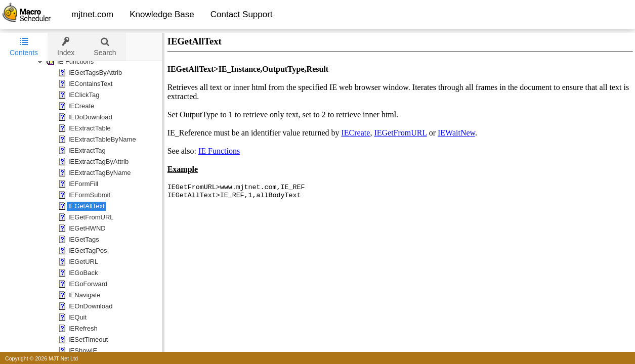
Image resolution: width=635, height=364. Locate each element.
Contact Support (242, 14)
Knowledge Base (162, 14)
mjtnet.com (92, 14)
